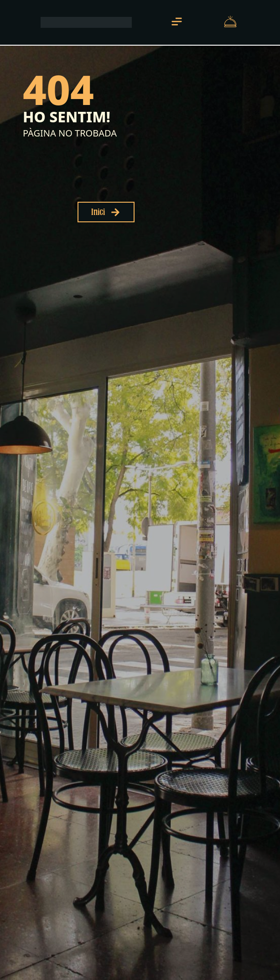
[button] (176, 23)
